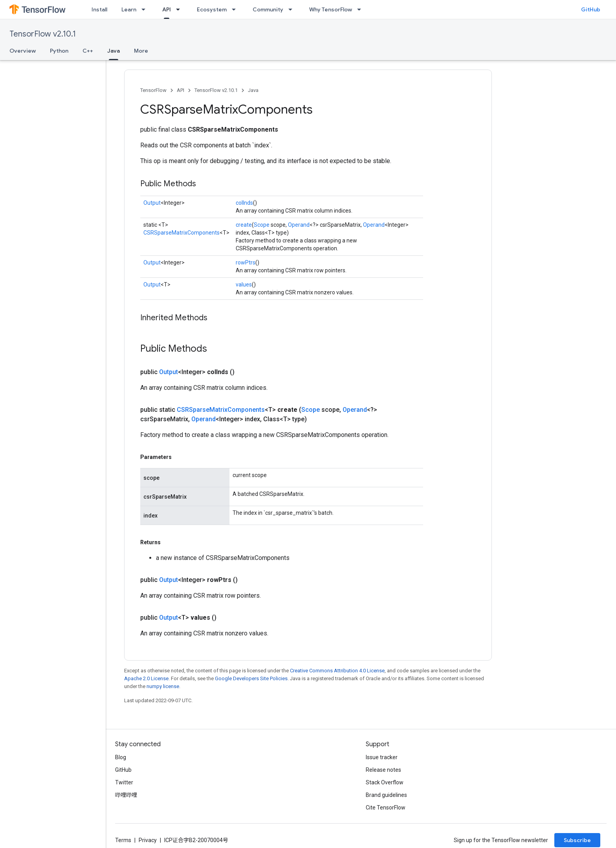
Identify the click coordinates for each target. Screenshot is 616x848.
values (244, 285)
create (244, 225)
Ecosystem (212, 9)
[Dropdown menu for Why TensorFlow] (361, 9)
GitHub (591, 9)
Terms (123, 840)
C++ (88, 51)
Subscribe (577, 840)
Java (253, 90)
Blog (121, 757)
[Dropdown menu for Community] (293, 9)
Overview (23, 51)
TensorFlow (153, 90)
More (141, 51)
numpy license (163, 686)
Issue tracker (382, 757)
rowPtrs (246, 262)
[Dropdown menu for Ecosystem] (236, 9)
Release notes (383, 770)
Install (99, 9)
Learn (129, 9)
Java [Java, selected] (114, 51)
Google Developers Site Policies (251, 678)
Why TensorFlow (331, 9)
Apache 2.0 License (146, 678)
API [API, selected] (167, 9)
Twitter (124, 782)
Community (268, 9)
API (181, 90)
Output (152, 203)
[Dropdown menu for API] (180, 9)
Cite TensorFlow (386, 808)
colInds (244, 203)
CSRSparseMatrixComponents (181, 233)
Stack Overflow (385, 782)
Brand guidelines (386, 795)
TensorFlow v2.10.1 (43, 34)
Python (59, 51)
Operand (299, 225)
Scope (262, 225)
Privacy (148, 840)
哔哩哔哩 (126, 795)
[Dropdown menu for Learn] (146, 9)
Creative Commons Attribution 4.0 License (337, 671)
